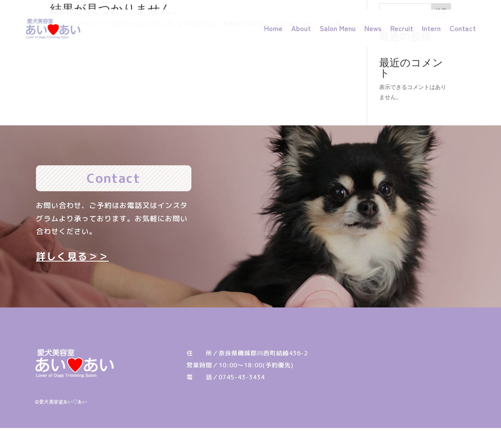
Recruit (402, 28)
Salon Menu (338, 28)
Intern (431, 28)
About (301, 28)
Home (273, 28)
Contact (463, 28)
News (373, 28)
